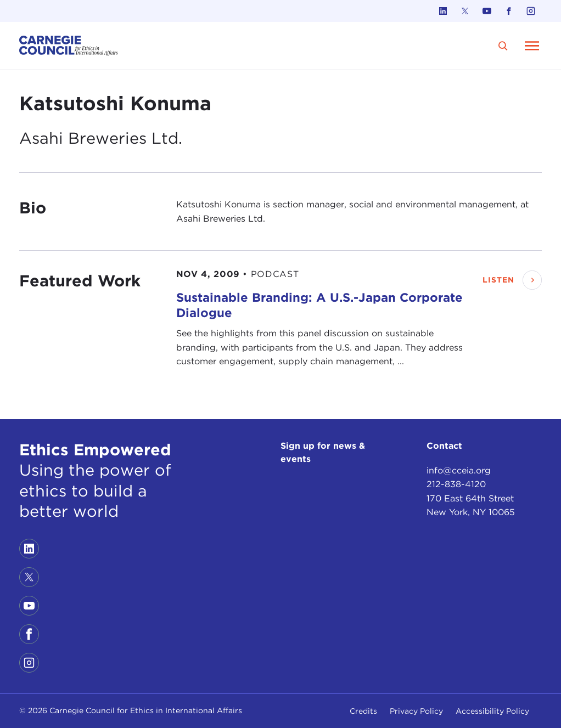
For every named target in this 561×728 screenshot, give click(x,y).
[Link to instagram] (531, 11)
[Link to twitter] (465, 11)
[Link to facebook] (509, 11)
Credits (363, 711)
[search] (503, 46)
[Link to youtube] (487, 11)
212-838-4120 (456, 484)
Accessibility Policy (492, 711)
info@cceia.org (459, 470)
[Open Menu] (532, 46)
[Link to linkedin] (443, 11)
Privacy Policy (416, 711)
